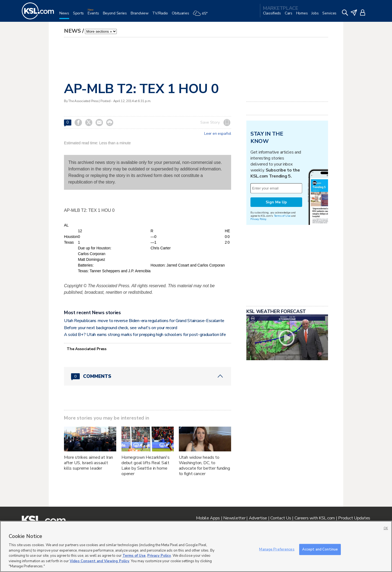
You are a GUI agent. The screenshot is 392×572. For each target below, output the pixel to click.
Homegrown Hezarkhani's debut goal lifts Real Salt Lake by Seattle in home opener (146, 466)
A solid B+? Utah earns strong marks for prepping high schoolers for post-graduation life (145, 335)
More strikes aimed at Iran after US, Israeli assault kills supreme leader (88, 463)
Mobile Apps (208, 518)
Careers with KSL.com (315, 518)
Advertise (258, 518)
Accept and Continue (320, 549)
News (72, 31)
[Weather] (202, 15)
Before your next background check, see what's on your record (121, 328)
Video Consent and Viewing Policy (99, 561)
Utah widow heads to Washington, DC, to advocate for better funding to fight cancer (204, 466)
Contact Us (281, 518)
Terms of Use (282, 216)
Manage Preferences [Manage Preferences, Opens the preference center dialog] (277, 549)
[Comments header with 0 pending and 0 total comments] (148, 376)
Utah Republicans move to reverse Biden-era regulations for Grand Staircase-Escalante (144, 321)
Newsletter (234, 518)
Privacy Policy (258, 219)
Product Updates (354, 518)
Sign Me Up (276, 202)
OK (386, 528)
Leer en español (218, 134)
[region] (196, 546)
